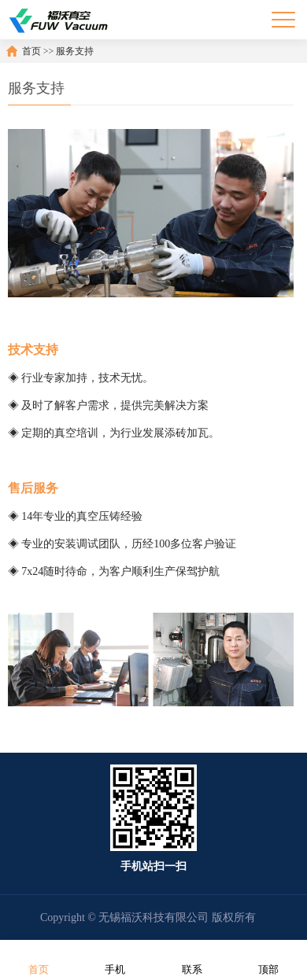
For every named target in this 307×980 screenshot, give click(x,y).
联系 (192, 959)
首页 (31, 51)
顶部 (268, 959)
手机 (115, 959)
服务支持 (75, 51)
